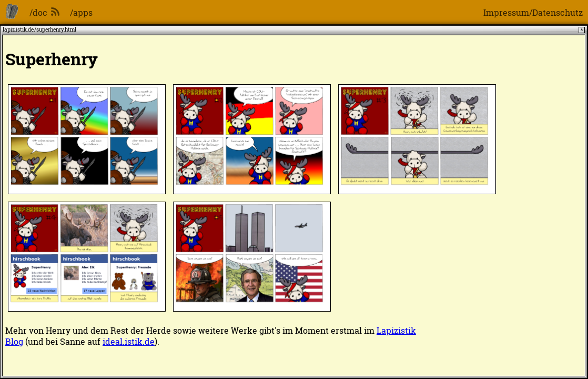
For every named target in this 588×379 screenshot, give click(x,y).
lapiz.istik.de (18, 30)
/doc (38, 12)
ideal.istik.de (129, 341)
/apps (81, 12)
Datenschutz (557, 12)
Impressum (506, 12)
